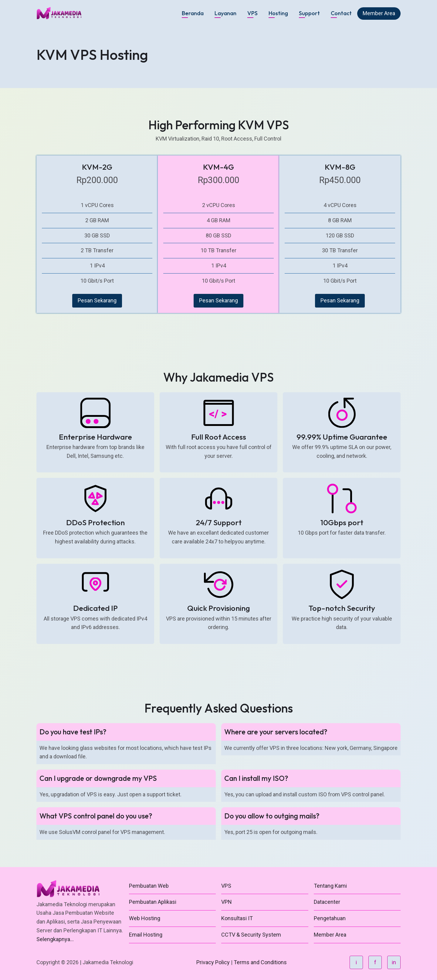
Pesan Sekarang (97, 300)
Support (309, 13)
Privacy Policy (213, 962)
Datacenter (327, 902)
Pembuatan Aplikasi (153, 902)
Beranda (193, 13)
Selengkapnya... (55, 939)
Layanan (225, 13)
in (394, 962)
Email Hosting (146, 935)
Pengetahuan (330, 918)
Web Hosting (145, 918)
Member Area (379, 13)
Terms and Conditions (260, 962)
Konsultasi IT (237, 918)
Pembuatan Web (149, 886)
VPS (252, 13)
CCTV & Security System (251, 935)
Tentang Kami (330, 886)
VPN (227, 902)
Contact (341, 13)
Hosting (278, 13)
